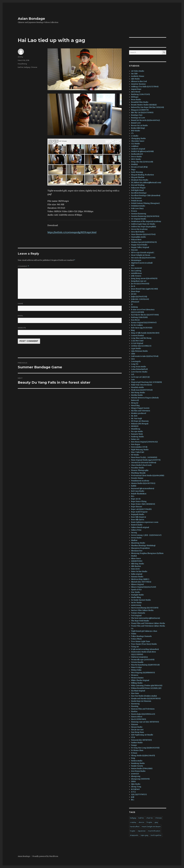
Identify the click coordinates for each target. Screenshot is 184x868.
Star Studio (136, 592)
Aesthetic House (138, 76)
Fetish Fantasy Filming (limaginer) (145, 203)
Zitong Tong (136, 787)
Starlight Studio (137, 595)
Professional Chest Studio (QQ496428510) (148, 476)
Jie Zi (133, 286)
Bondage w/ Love (138, 118)
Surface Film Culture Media (142, 610)
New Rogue (136, 444)
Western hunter (137, 678)
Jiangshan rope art (139, 281)
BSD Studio (136, 131)
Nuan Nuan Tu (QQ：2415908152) (144, 457)
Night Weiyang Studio (140, 450)
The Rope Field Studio (140, 621)
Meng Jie (135, 403)
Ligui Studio (136, 348)
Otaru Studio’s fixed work (141, 465)
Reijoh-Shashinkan (139, 494)
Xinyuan (134, 724)
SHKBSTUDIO (137, 561)
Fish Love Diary (137, 208)
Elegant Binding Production (142, 175)
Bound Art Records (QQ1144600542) (145, 120)
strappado (134, 835)
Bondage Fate (137, 115)
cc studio (135, 136)
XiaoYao (134, 712)
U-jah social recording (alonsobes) (145, 649)
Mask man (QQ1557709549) (142, 390)
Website (22, 328)
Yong (133, 758)
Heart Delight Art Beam (141, 255)
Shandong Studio (138, 543)
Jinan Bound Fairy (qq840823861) (144, 289)
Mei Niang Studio (138, 393)
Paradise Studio (138, 468)
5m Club (134, 74)
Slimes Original (137, 584)
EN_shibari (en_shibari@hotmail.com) (146, 183)
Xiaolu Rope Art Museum (141, 701)
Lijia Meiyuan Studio (139, 351)
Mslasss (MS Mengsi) (140, 424)
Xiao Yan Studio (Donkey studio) (144, 696)
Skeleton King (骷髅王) (140, 579)
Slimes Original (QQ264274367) (144, 587)
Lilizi (133, 354)
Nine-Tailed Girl (138, 452)
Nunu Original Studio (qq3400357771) (146, 460)
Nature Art (135, 439)
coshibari (135, 146)
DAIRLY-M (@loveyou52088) (142, 151)
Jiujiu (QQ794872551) (139, 297)
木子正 (133, 792)
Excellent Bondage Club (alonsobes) (146, 196)
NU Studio (135, 455)
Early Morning (137, 172)
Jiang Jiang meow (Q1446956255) (144, 278)
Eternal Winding (138, 185)
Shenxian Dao (137, 551)
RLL (133, 496)
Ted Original (136, 616)
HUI (133, 266)
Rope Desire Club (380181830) (143, 504)
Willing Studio (137, 683)
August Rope (136, 89)
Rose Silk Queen (138, 520)
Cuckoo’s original (138, 149)
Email (21, 316)
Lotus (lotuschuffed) (139, 369)
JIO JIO (134, 294)
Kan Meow (135, 320)
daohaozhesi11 (137, 154)
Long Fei (135, 364)
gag (156, 822)
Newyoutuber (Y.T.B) (139, 447)
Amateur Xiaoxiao (138, 84)
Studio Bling (136, 597)
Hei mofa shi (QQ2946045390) (143, 258)
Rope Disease (137, 507)
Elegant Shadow (138, 177)
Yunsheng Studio (138, 763)
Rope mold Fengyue (139, 512)
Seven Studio (136, 538)
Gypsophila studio (138, 237)
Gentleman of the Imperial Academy (146, 221)
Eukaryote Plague (138, 188)
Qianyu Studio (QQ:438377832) (143, 483)
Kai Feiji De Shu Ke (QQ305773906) (145, 315)
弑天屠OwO (135, 789)
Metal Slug (135, 406)
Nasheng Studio (137, 437)
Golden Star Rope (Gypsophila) (144, 227)
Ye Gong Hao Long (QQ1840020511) (145, 748)
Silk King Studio (138, 564)
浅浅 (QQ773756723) (139, 794)
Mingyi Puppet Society (140, 408)
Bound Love (136, 123)
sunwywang (136, 605)
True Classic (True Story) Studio (144, 644)
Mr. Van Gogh (136, 419)
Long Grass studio (138, 367)
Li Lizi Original (137, 343)
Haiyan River (136, 240)
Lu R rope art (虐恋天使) (140, 377)
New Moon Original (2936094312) (144, 442)
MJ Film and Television (141, 411)
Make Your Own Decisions (142, 385)
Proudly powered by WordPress (45, 856)
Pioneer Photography (140, 470)
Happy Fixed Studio (139, 245)
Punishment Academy (140, 481)
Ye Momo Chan (137, 750)
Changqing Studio (138, 138)
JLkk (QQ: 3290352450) (140, 299)
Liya (133, 359)
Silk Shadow (136, 566)
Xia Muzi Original (138, 691)
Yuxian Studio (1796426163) (142, 769)
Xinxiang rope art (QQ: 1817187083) (145, 722)
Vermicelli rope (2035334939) (143, 660)
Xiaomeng (135, 704)
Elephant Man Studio (140, 180)
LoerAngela (136, 361)
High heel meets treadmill (142, 263)
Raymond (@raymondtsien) (143, 489)
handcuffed (135, 827)
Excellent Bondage (139, 193)
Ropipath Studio (138, 514)
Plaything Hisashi (138, 473)
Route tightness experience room (145, 522)
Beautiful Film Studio (140, 102)
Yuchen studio (137, 761)
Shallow (134, 540)
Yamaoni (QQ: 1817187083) (141, 740)
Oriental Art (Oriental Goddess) (144, 463)
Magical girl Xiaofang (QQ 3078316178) (146, 382)
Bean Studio (136, 100)
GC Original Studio (139, 219)
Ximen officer (137, 717)
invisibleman (136, 273)
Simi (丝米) (135, 569)
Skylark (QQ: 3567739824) (141, 582)
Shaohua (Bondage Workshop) (143, 546)
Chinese (34, 67)
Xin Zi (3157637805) (138, 719)
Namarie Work (137, 434)
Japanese (142, 831)
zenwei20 (135, 774)
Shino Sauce (136, 559)
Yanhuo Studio (137, 743)
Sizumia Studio (137, 577)
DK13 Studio (136, 159)
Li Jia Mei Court (137, 341)
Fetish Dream (137, 201)
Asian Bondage (31, 19)
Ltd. (133, 374)
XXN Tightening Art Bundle (142, 735)
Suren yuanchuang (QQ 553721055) (145, 608)
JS (132, 304)
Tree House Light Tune (141, 641)
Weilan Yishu (136, 670)
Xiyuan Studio (137, 727)
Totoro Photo (136, 639)
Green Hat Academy (139, 229)
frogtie (149, 822)
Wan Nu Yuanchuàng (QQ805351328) (145, 665)
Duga (133, 170)
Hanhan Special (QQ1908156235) (144, 242)
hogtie (133, 831)
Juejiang (134, 307)
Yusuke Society (137, 766)
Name (20, 303)
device (141, 822)
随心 (133, 800)
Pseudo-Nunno (137, 478)
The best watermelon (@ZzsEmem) (145, 618)
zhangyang (136, 776)
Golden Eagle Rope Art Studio (143, 224)
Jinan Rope (136, 291)
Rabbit (134, 486)
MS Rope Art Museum (140, 421)
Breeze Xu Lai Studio (139, 126)
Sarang (134, 533)
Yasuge (134, 745)
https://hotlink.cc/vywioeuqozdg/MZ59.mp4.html (72, 232)
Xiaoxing (135, 706)
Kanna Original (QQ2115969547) (144, 323)
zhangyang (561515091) (140, 779)
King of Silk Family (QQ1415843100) (145, 333)
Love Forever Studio (139, 372)
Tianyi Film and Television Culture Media (148, 623)
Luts (133, 380)
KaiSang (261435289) (139, 317)
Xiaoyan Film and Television (143, 709)
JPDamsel (135, 302)
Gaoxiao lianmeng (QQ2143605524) (145, 216)
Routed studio (137, 525)
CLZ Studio (135, 144)
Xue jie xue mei (137, 730)
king (133, 330)
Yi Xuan (134, 753)
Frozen (134, 211)
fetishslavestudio (138, 206)
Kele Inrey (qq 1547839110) (142, 328)
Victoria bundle (137, 662)
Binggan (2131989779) (140, 110)
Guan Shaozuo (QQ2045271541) (143, 234)
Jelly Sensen (136, 276)
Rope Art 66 (136, 499)
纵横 (133, 797)
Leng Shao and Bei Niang (141, 338)
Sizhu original (137, 574)
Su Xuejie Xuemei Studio (141, 600)
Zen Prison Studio (138, 771)
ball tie (20, 67)
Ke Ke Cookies (137, 325)
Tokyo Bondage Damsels (141, 636)
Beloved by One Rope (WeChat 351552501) (147, 107)
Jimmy (20, 57)
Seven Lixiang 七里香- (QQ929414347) (146, 535)
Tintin (134, 634)
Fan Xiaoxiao (136, 198)
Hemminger (136, 260)
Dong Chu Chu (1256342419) (142, 162)
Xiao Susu (135, 693)
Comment (23, 266)
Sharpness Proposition (140, 548)
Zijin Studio (136, 784)
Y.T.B (133, 737)
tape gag (144, 835)
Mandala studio (137, 387)
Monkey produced (139, 413)
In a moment (136, 268)
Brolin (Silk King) (138, 128)
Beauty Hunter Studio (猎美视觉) (144, 105)
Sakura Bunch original (140, 527)
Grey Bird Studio (138, 232)
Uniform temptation (139, 657)
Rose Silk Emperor (139, 517)
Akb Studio (135, 79)
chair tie (149, 818)
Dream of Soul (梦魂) (139, 167)
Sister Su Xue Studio (139, 571)
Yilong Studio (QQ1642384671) (143, 756)
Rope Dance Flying (139, 501)
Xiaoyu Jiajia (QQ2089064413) (143, 714)
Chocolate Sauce (138, 141)
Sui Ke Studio (136, 603)
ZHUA (133, 782)
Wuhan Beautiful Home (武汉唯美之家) (146, 688)
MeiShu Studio (137, 395)
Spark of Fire (136, 590)
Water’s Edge (136, 667)
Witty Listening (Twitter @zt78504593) (147, 686)
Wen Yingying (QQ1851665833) (143, 673)
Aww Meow (136, 92)
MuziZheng (22, 64)
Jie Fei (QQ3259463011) (140, 284)
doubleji (134, 164)
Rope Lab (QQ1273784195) (141, 509)
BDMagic (135, 97)
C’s (132, 133)
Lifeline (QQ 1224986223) (141, 346)
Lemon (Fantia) (137, 336)
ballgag (27, 67)
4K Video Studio (138, 71)
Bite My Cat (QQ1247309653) (142, 113)
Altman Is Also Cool (139, 81)
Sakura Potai (136, 530)
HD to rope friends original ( (143, 253)
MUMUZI (135, 426)
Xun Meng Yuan (137, 732)
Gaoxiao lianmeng (139, 214)
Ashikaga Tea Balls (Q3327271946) (145, 87)
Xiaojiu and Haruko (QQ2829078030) (146, 699)
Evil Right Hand (137, 190)
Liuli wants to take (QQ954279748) (145, 356)
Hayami (134, 250)
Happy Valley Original (140, 247)
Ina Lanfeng (136, 271)
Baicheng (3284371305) (140, 94)
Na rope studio (137, 431)
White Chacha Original (140, 680)
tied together (156, 835)
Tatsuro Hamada (138, 613)
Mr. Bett (134, 416)
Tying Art (135, 647)
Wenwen (135, 675)
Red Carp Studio (138, 491)
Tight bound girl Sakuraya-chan (144, 631)
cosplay (133, 822)
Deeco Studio (136, 157)
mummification (154, 831)
